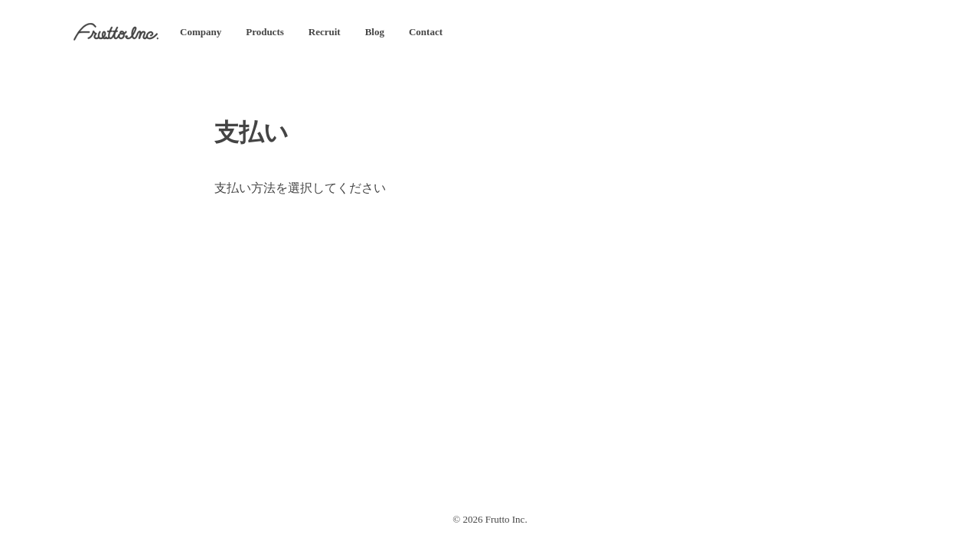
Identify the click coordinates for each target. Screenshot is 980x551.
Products (265, 32)
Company (201, 32)
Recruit (325, 32)
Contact (426, 32)
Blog (375, 32)
